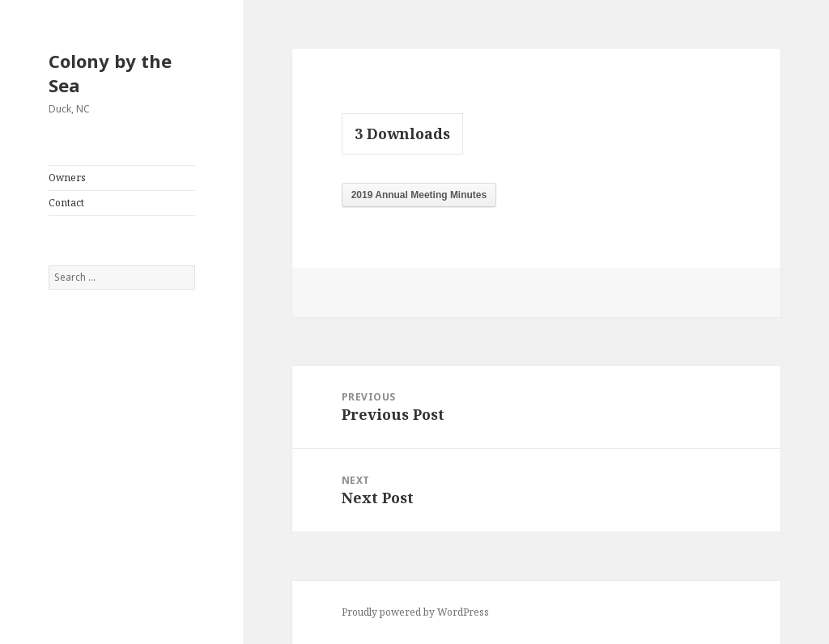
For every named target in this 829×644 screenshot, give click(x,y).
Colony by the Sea (110, 73)
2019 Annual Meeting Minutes (419, 195)
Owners (67, 178)
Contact (66, 203)
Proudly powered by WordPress (415, 612)
